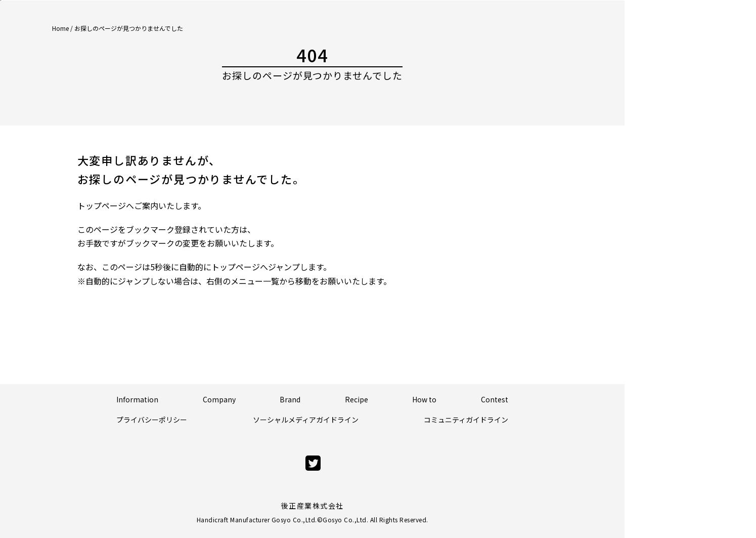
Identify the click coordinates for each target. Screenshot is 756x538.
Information (137, 399)
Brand (290, 399)
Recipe (357, 399)
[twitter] (313, 463)
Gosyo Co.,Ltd (345, 520)
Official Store (704, 78)
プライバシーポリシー (152, 420)
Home (60, 28)
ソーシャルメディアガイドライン (306, 420)
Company (219, 399)
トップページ (102, 205)
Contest (495, 399)
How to (424, 399)
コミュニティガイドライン (466, 420)
